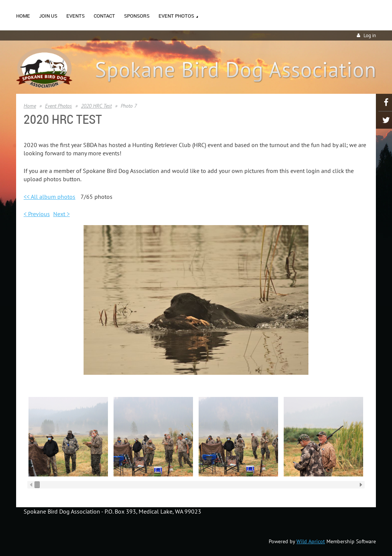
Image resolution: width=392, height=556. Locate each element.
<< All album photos (49, 197)
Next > (61, 214)
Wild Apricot (311, 541)
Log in (370, 35)
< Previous (37, 214)
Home (30, 106)
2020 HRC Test (96, 106)
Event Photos (58, 106)
